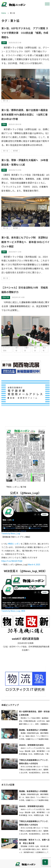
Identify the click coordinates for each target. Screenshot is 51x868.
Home (4, 13)
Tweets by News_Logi (11, 534)
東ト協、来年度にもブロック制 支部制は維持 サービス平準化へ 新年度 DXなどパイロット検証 (25, 242)
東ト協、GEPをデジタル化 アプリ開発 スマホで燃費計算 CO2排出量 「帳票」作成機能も (25, 33)
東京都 (15, 151)
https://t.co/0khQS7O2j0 (12, 561)
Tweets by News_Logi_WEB (13, 611)
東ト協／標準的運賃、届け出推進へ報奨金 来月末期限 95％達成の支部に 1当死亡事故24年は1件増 (26, 115)
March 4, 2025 (34, 565)
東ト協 (6, 101)
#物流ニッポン (14, 544)
